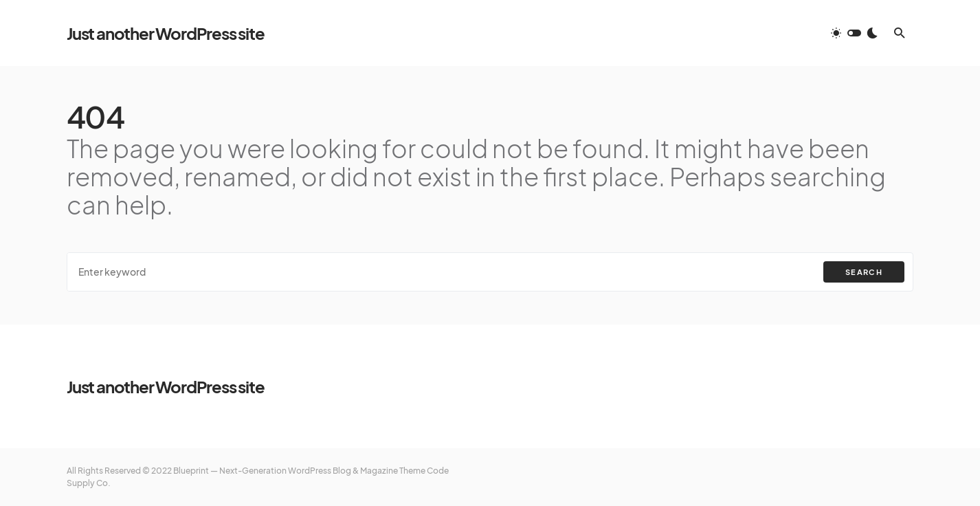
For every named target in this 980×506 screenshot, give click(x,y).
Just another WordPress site (166, 33)
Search (864, 272)
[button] (854, 33)
